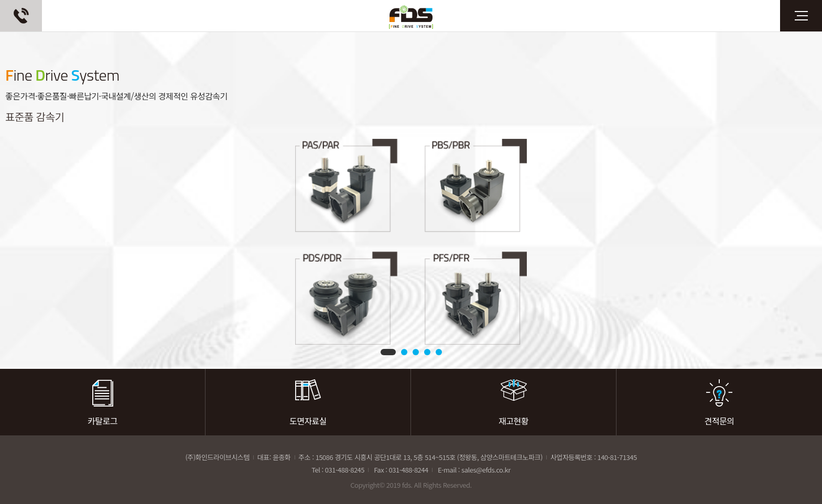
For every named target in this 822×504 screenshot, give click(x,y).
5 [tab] (439, 352)
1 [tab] (388, 352)
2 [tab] (404, 352)
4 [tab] (427, 352)
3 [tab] (416, 352)
